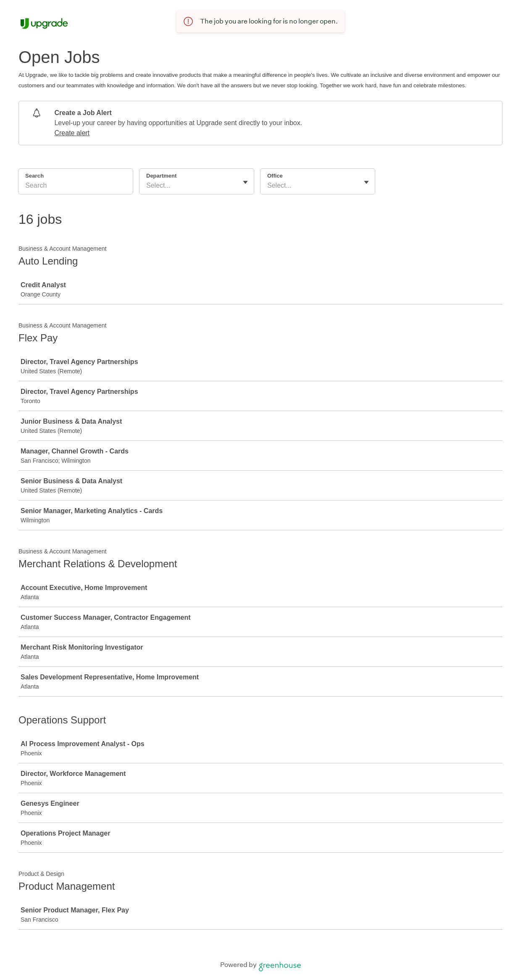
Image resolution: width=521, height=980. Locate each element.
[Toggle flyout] (245, 182)
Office (275, 176)
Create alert (72, 133)
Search (34, 176)
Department (161, 176)
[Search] (76, 187)
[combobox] (147, 186)
